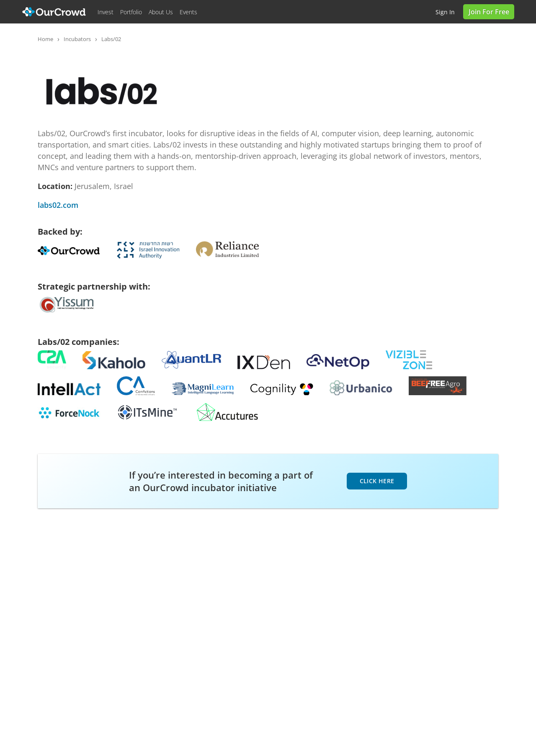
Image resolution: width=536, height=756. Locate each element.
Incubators (77, 39)
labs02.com (58, 205)
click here (377, 481)
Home (45, 39)
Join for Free (489, 12)
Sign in (445, 12)
